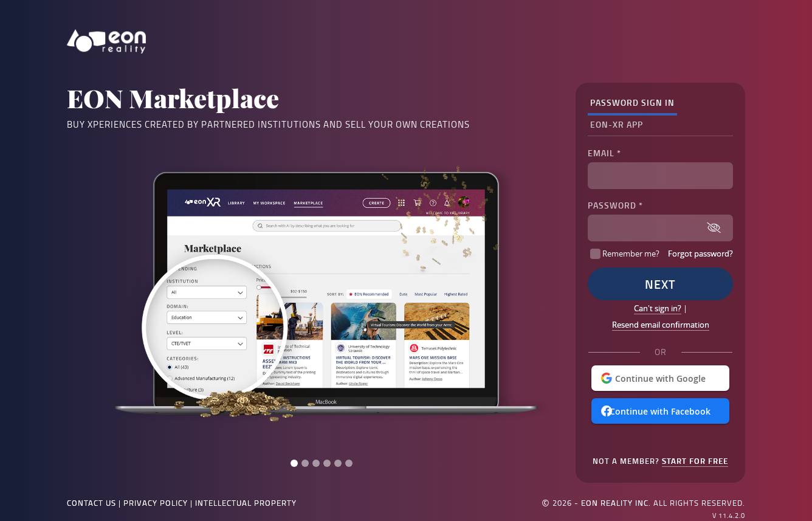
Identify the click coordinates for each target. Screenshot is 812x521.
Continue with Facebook (660, 411)
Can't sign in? (658, 308)
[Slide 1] (294, 463)
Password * (615, 205)
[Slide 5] (338, 463)
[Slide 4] (327, 463)
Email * (604, 153)
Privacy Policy (156, 503)
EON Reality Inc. (616, 503)
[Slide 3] (316, 463)
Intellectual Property (246, 503)
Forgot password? (700, 254)
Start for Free (695, 461)
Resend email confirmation (661, 325)
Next (660, 284)
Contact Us (91, 503)
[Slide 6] (349, 463)
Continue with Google (660, 378)
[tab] (632, 103)
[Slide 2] (305, 463)
